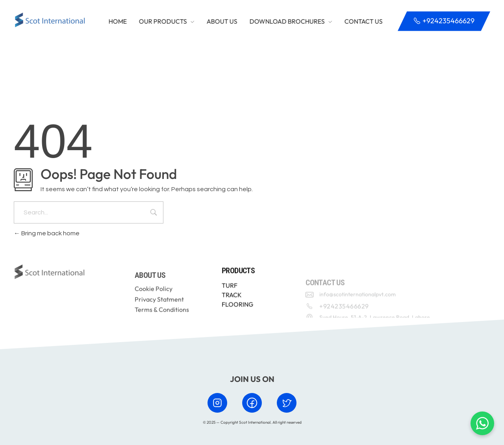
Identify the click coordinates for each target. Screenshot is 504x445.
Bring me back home (47, 233)
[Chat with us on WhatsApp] (482, 423)
